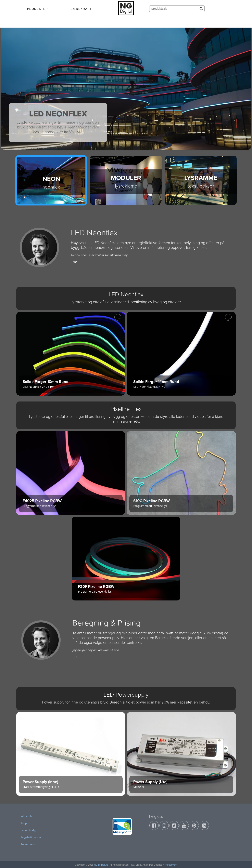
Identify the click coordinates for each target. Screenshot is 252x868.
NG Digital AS (101, 865)
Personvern (28, 844)
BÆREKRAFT (81, 9)
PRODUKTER (37, 9)
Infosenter (27, 816)
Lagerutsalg (28, 830)
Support (25, 823)
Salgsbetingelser (31, 837)
